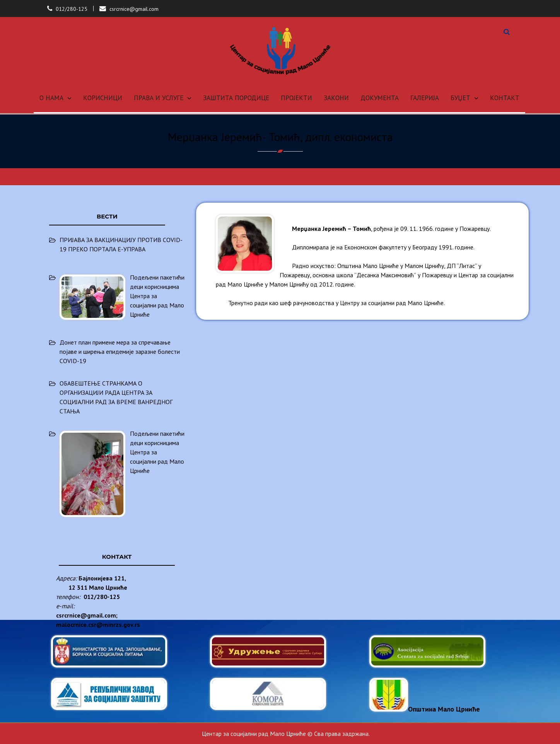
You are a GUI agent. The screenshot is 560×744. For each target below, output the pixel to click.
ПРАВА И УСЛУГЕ (159, 98)
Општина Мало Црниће (425, 709)
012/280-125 (72, 9)
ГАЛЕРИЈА (425, 98)
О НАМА (51, 98)
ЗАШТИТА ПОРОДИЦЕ (236, 98)
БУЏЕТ (460, 98)
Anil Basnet (498, 734)
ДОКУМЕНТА (380, 98)
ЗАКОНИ (336, 98)
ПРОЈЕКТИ (296, 98)
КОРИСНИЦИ (103, 98)
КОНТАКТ (505, 98)
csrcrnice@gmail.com (134, 9)
